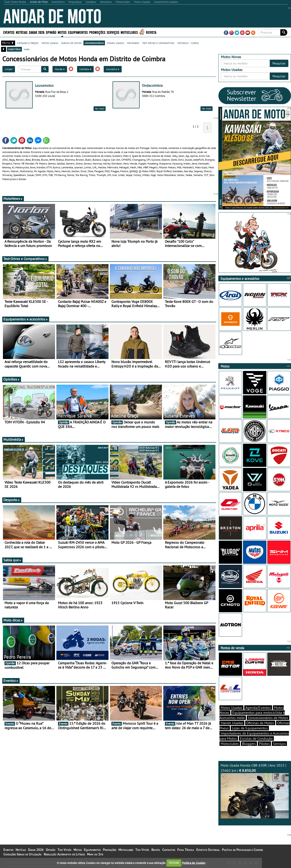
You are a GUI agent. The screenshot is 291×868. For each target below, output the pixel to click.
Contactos (169, 850)
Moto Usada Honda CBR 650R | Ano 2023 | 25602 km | (255, 791)
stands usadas (115, 43)
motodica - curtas (188, 43)
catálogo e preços (28, 43)
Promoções (97, 32)
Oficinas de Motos (260, 723)
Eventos (9, 32)
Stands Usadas (232, 723)
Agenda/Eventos (258, 708)
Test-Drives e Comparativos (25, 259)
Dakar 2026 (37, 32)
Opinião (51, 32)
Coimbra (85, 69)
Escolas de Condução (256, 738)
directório (14, 49)
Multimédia (14, 439)
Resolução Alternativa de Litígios (64, 854)
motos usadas (50, 43)
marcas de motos (71, 43)
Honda (60, 69)
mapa (27, 49)
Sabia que (12, 560)
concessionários (94, 43)
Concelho (113, 69)
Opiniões (12, 379)
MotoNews (13, 199)
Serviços (113, 32)
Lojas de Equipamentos (250, 728)
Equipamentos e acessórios (26, 319)
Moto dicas (13, 620)
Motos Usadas (231, 708)
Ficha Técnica (186, 850)
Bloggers (249, 744)
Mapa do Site (95, 854)
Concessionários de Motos (268, 718)
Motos (62, 32)
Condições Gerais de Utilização (22, 854)
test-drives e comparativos (158, 43)
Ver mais (100, 108)
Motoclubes (129, 32)
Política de (194, 863)
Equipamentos (78, 32)
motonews (133, 43)
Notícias (22, 32)
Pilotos (264, 744)
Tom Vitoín (64, 850)
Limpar (9, 69)
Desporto (12, 500)
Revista (151, 32)
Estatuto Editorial (208, 850)
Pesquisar (279, 63)
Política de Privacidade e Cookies (242, 850)
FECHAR (174, 863)
